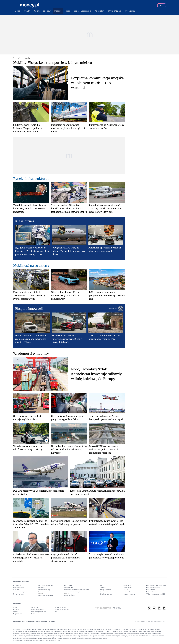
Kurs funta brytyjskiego (46, 585)
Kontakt (16, 612)
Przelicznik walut (19, 588)
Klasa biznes (25, 221)
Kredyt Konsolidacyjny (46, 595)
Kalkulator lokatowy (106, 594)
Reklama (16, 610)
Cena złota (42, 588)
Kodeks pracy (104, 592)
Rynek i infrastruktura (30, 179)
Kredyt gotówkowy (70, 595)
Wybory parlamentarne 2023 (156, 594)
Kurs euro (16, 590)
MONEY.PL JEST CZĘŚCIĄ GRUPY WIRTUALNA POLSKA (34, 622)
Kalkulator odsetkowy (153, 588)
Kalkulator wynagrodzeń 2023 (156, 585)
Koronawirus (43, 592)
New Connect (151, 590)
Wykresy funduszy (44, 590)
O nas (15, 607)
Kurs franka (68, 585)
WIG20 (102, 585)
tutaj (58, 640)
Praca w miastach (19, 594)
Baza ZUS (127, 592)
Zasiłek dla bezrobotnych (72, 592)
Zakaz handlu (128, 588)
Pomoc (33, 614)
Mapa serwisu (18, 614)
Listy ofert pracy (151, 592)
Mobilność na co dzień (30, 266)
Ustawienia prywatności (38, 612)
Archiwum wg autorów (62, 610)
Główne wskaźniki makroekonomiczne (77, 590)
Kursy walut (17, 585)
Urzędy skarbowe (105, 590)
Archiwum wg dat (60, 607)
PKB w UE (127, 590)
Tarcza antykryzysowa (20, 592)
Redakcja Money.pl (130, 594)
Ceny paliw (127, 585)
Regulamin (34, 607)
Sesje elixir (103, 588)
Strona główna (18, 58)
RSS (56, 612)
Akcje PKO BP (69, 588)
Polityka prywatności (38, 610)
